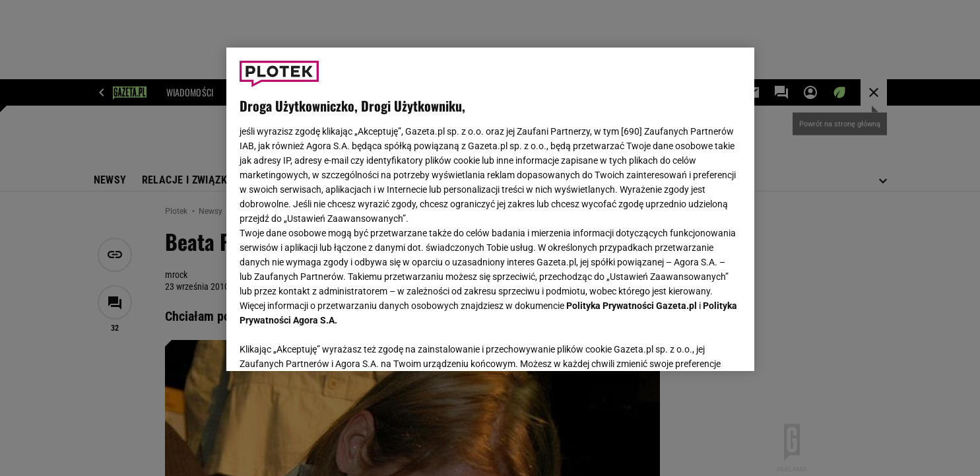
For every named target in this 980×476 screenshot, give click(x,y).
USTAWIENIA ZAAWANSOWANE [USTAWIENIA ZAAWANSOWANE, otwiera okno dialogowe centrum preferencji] (326, 345)
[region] (490, 209)
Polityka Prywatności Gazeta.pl (632, 306)
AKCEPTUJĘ (696, 345)
